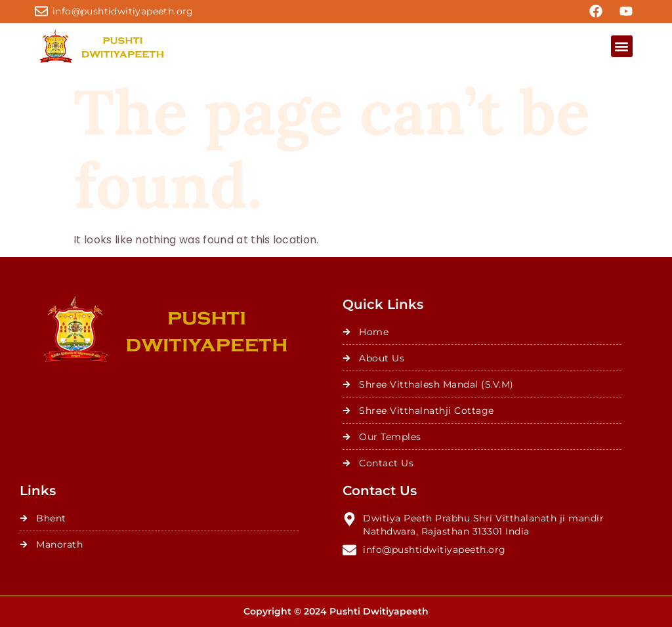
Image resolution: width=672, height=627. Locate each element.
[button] (622, 46)
